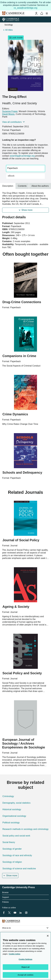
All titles (9, 30)
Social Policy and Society (22, 673)
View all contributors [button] (12, 122)
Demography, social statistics (16, 803)
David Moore (8, 114)
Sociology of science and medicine (19, 869)
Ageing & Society (16, 607)
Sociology (9, 25)
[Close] (48, 936)
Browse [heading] (5, 892)
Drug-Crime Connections (22, 302)
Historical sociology (12, 809)
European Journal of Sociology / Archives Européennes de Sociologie (24, 743)
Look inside (16, 38)
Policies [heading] (5, 902)
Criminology (8, 796)
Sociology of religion (12, 862)
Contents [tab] (22, 186)
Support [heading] (6, 897)
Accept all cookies (26, 975)
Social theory (9, 842)
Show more (27, 210)
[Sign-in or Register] (36, 13)
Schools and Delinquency (22, 472)
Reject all (25, 967)
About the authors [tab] (40, 186)
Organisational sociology (14, 816)
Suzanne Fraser (10, 111)
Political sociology (11, 823)
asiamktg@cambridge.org (22, 156)
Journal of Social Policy (21, 540)
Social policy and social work (16, 836)
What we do (6, 928)
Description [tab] (8, 186)
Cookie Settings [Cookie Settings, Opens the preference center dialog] (25, 959)
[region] (26, 956)
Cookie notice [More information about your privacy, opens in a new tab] (14, 954)
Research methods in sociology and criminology (26, 829)
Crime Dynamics (15, 414)
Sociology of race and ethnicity (17, 855)
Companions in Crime (19, 356)
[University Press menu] (47, 19)
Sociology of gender (12, 849)
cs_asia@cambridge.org (26, 8)
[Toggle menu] (47, 13)
